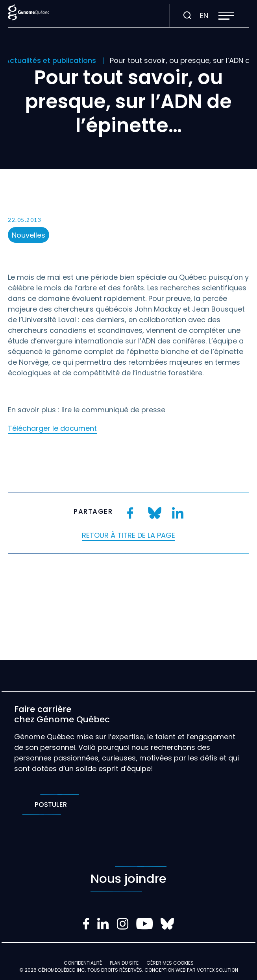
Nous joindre (128, 879)
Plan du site (124, 963)
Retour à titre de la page (128, 535)
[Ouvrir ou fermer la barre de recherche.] (187, 16)
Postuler (51, 805)
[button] (226, 16)
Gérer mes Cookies (170, 963)
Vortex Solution (217, 970)
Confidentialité (83, 963)
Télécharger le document (52, 428)
